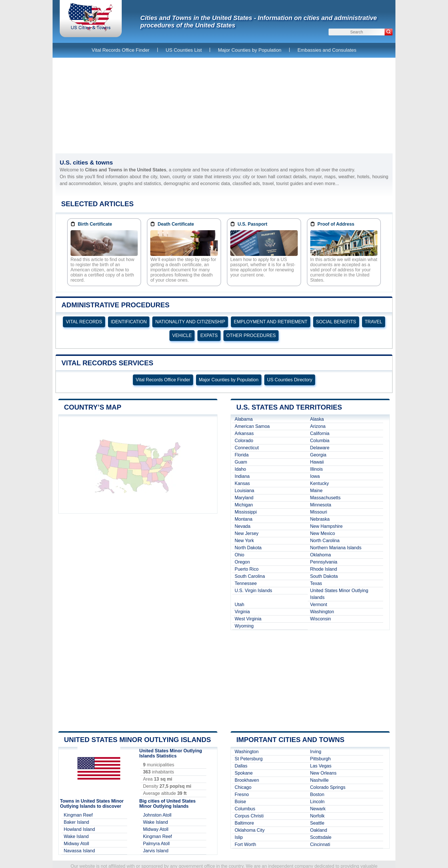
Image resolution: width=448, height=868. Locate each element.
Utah (239, 605)
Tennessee (246, 583)
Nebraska (320, 519)
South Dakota (324, 576)
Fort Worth (245, 844)
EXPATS (209, 335)
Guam (241, 462)
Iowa (315, 476)
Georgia (318, 455)
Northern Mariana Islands (336, 548)
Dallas (241, 766)
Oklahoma (320, 555)
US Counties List (184, 50)
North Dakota (248, 548)
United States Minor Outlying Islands (339, 594)
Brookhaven (247, 780)
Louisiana (244, 491)
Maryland (244, 498)
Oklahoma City (250, 830)
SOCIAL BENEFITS (336, 322)
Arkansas (244, 433)
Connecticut (247, 448)
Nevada (242, 526)
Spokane (244, 773)
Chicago (243, 787)
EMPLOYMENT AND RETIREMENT (271, 322)
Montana (243, 519)
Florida (242, 455)
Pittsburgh (320, 759)
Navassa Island (79, 851)
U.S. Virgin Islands (253, 591)
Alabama (244, 419)
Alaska (317, 419)
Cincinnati (320, 844)
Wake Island (76, 836)
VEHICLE (182, 335)
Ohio (239, 555)
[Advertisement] (224, 105)
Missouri (319, 512)
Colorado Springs (328, 787)
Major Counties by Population (250, 50)
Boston (317, 794)
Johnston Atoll (157, 815)
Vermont (319, 605)
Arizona (318, 426)
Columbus (245, 809)
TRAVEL (374, 322)
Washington (322, 612)
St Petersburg (249, 759)
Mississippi (246, 512)
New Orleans (323, 773)
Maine (316, 491)
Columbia (320, 441)
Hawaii (317, 462)
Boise (240, 802)
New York (244, 541)
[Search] (389, 32)
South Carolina (250, 576)
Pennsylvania (324, 562)
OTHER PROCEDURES (251, 335)
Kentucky (319, 483)
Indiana (242, 476)
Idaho (240, 469)
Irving (316, 752)
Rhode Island (323, 569)
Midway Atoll (76, 844)
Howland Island (79, 829)
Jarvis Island (156, 851)
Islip (239, 837)
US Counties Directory (290, 380)
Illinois (316, 469)
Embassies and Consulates (327, 50)
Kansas (242, 483)
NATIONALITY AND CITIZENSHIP (190, 322)
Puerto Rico (247, 569)
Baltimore (244, 823)
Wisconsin (320, 619)
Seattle (317, 823)
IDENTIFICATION (129, 322)
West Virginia (248, 619)
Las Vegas (321, 766)
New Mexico (322, 533)
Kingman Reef (78, 815)
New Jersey (247, 533)
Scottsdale (321, 837)
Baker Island (76, 822)
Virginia (242, 612)
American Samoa (252, 426)
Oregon (242, 562)
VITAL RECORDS (84, 322)
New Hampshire (326, 526)
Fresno (242, 794)
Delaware (320, 448)
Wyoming (244, 626)
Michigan (244, 505)
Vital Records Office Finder (121, 50)
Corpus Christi (249, 816)
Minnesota (321, 505)
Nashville (319, 780)
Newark (318, 809)
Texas (316, 583)
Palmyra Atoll (156, 844)
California (320, 433)
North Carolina (325, 541)
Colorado (244, 441)
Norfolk (317, 816)
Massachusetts (325, 498)
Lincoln (317, 802)
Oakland (319, 830)
